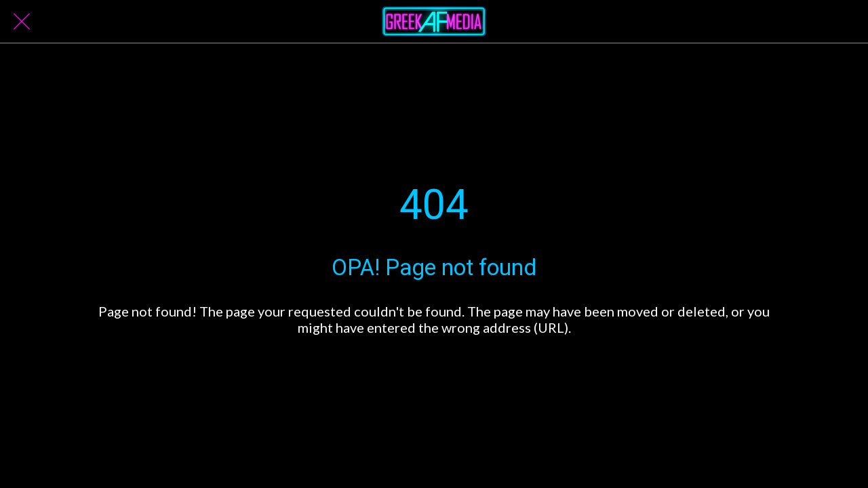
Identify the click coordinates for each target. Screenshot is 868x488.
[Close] (22, 22)
